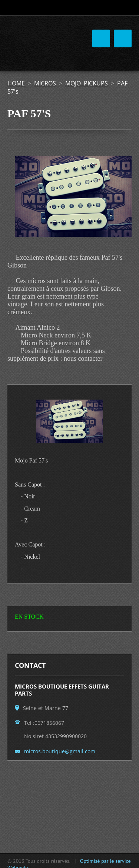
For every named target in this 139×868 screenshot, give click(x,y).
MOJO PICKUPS (87, 83)
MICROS (45, 83)
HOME (16, 83)
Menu (123, 38)
